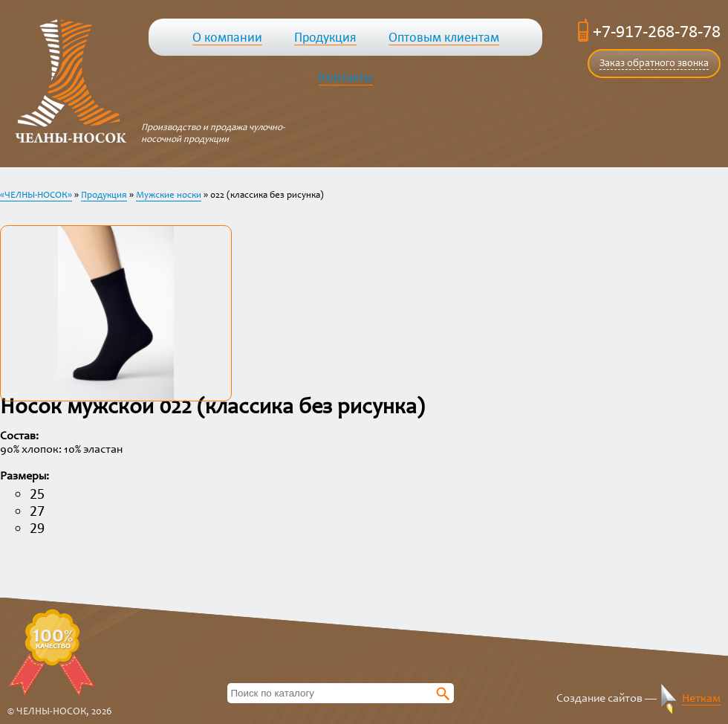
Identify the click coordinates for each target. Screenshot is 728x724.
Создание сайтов (599, 699)
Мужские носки (169, 196)
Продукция (104, 196)
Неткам (701, 699)
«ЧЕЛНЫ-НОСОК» (36, 196)
